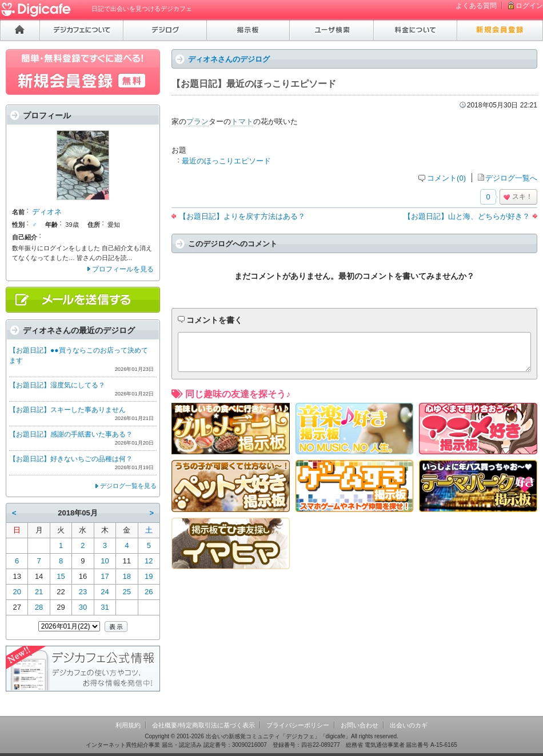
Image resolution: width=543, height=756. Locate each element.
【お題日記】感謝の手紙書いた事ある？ (71, 434)
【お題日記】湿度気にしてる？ (57, 385)
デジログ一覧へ (511, 178)
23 (83, 592)
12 (149, 561)
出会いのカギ (409, 725)
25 (127, 592)
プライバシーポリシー (298, 725)
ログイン (529, 6)
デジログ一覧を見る (128, 486)
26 (149, 592)
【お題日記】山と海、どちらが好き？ (467, 216)
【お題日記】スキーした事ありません (67, 410)
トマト (242, 121)
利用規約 (128, 725)
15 (61, 576)
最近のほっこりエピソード (226, 161)
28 (39, 607)
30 (83, 607)
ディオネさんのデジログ (229, 59)
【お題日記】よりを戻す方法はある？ (242, 216)
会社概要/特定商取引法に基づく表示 (203, 725)
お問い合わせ (360, 725)
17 (105, 576)
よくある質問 (476, 6)
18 (127, 576)
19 (149, 576)
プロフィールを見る (123, 269)
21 (39, 592)
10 (105, 561)
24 (105, 592)
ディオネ (47, 212)
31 (105, 607)
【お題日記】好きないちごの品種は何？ (71, 459)
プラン (197, 121)
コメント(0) (446, 178)
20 (17, 592)
